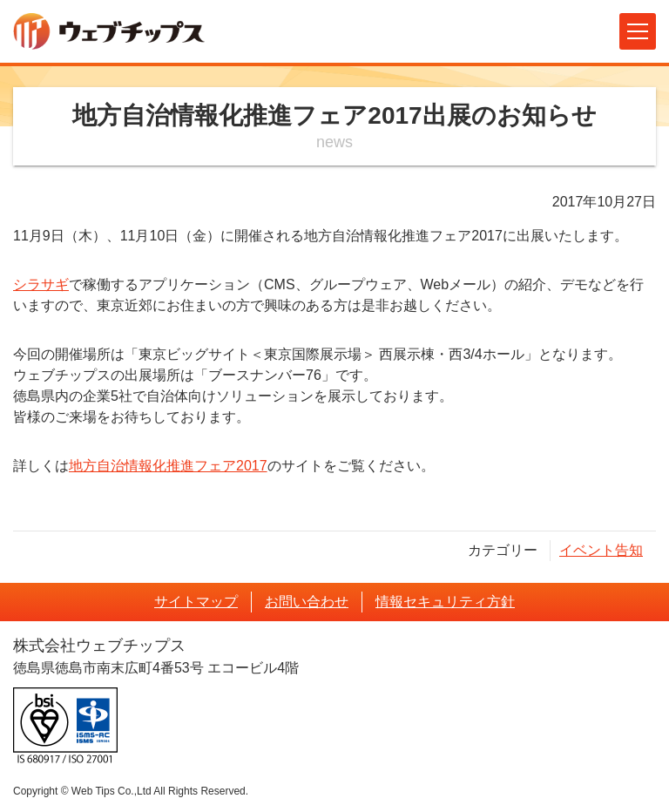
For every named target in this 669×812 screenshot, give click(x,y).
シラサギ (41, 284)
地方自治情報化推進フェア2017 (168, 466)
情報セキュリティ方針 (445, 602)
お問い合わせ (307, 602)
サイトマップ (196, 602)
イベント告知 (601, 550)
